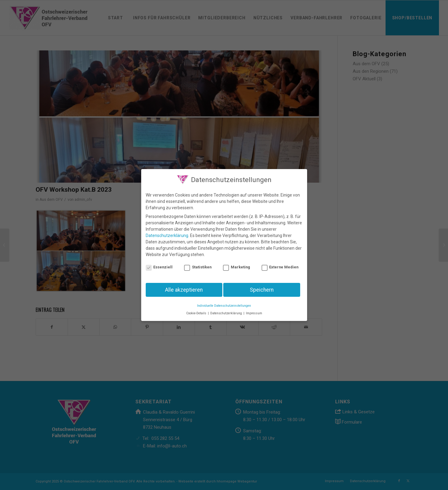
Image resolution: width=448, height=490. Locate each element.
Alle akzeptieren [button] (184, 287)
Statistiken (198, 264)
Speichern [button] (262, 287)
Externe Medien (280, 264)
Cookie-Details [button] (197, 310)
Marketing (237, 264)
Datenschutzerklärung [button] (227, 310)
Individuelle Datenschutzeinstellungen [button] (224, 303)
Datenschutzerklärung (167, 232)
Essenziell (159, 264)
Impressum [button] (254, 310)
